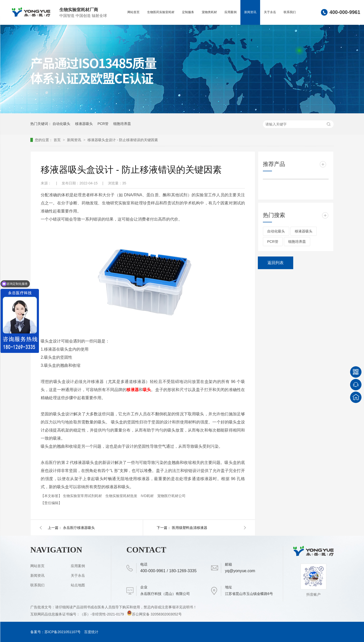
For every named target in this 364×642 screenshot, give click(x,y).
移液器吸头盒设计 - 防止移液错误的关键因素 (123, 140)
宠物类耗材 (209, 12)
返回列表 (276, 263)
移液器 (133, 390)
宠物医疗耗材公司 (171, 496)
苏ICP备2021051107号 (63, 632)
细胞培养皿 (122, 124)
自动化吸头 (61, 124)
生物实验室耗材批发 (122, 496)
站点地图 (78, 585)
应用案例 (231, 12)
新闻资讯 (250, 12)
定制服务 (188, 12)
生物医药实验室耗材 (161, 12)
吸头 (147, 390)
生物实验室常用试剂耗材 (83, 496)
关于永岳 (270, 12)
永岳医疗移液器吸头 (79, 528)
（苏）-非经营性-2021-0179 (102, 614)
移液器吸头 (84, 124)
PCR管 (103, 124)
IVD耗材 (148, 496)
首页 (58, 140)
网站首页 (133, 12)
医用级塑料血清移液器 (190, 528)
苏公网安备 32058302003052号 (154, 614)
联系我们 (290, 12)
